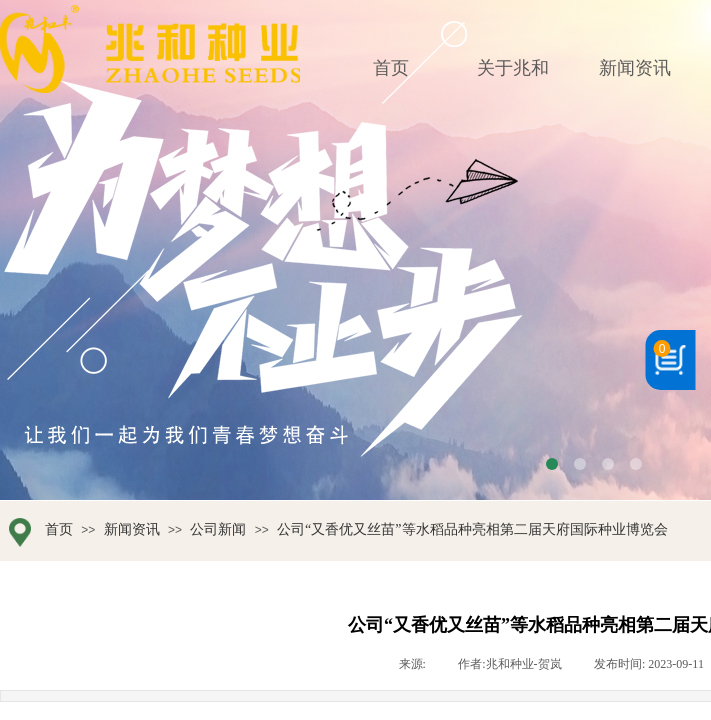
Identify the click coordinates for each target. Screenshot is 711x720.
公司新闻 (218, 529)
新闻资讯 (132, 529)
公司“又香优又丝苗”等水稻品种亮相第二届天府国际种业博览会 (472, 529)
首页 (59, 529)
